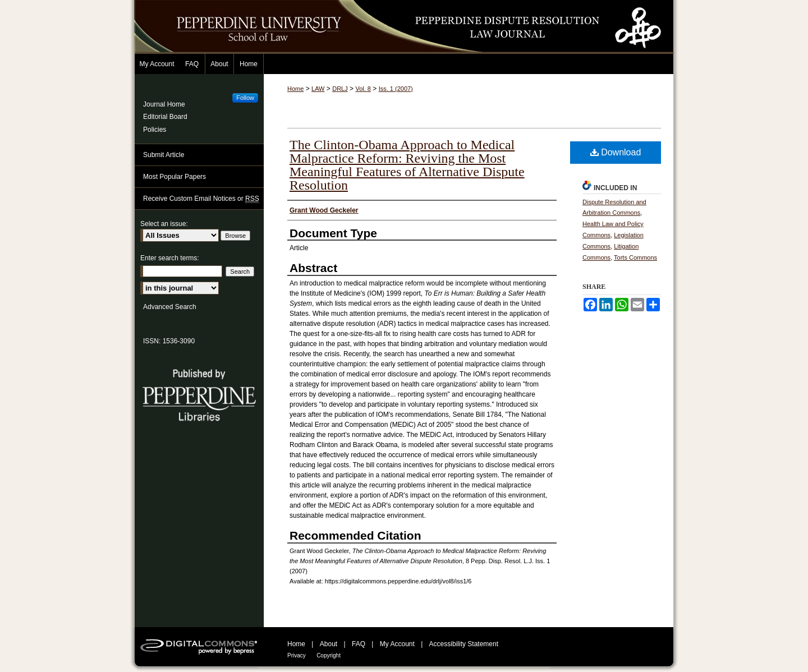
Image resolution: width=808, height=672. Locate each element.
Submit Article (164, 155)
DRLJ (340, 89)
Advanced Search (170, 307)
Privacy (297, 655)
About (329, 644)
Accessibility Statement (464, 644)
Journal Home (164, 104)
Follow (245, 98)
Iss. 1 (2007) (396, 89)
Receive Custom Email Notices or (201, 199)
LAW (318, 89)
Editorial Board (165, 117)
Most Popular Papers (175, 177)
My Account (397, 644)
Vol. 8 (363, 89)
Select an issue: (164, 224)
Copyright (329, 655)
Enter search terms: (170, 258)
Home (295, 89)
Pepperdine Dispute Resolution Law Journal (522, 27)
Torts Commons (635, 257)
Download (616, 152)
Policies (155, 130)
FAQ (359, 644)
